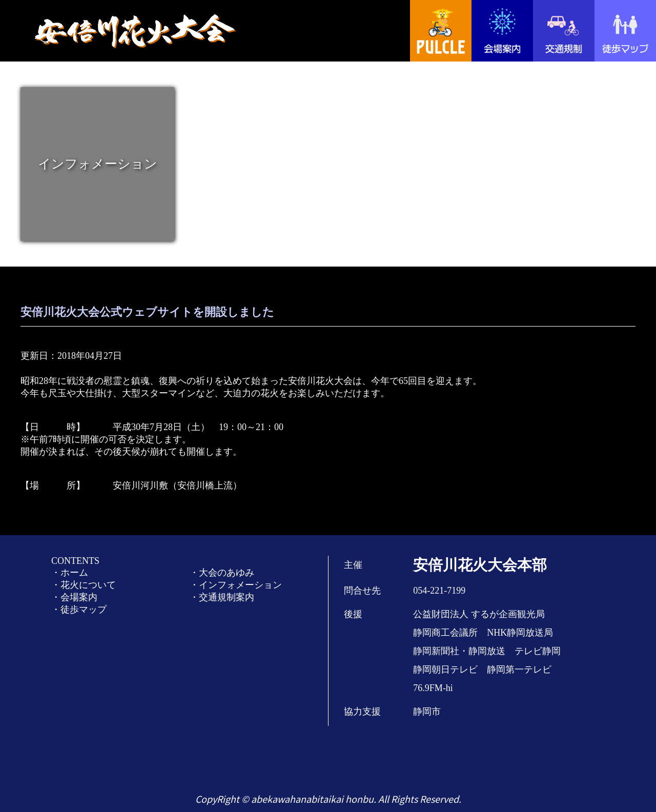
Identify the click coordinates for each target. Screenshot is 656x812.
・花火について (84, 585)
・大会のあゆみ (222, 573)
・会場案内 (74, 597)
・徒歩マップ (79, 610)
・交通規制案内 (222, 597)
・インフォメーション (236, 585)
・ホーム (70, 573)
